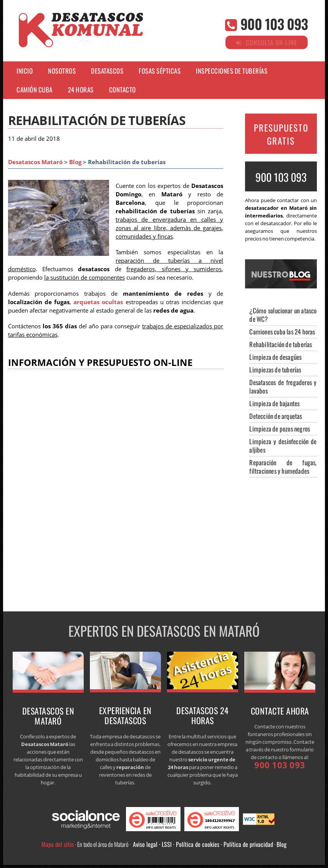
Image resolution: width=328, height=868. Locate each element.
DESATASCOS (107, 71)
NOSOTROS (62, 71)
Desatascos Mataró (35, 162)
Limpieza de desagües (275, 357)
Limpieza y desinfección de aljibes (283, 446)
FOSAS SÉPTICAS (160, 71)
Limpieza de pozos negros (280, 429)
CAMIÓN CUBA (35, 90)
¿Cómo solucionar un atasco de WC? (283, 315)
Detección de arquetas (276, 416)
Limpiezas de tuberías (275, 370)
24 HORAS (81, 90)
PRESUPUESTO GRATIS (281, 134)
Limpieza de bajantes (274, 403)
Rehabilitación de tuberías (281, 344)
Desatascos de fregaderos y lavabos (283, 386)
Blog (75, 162)
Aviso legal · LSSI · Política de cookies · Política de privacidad (203, 844)
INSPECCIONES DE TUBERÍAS (232, 71)
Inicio (25, 71)
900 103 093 (274, 24)
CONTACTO (123, 90)
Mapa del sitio (58, 844)
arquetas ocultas (98, 302)
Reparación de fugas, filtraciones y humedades (283, 467)
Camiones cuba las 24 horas (282, 332)
